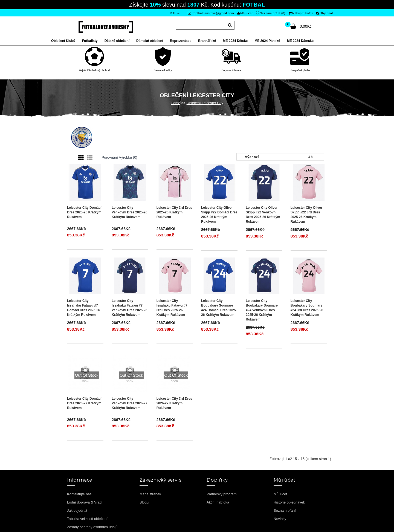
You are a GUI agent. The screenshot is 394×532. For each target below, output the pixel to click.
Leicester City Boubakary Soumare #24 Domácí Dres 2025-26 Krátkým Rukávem (219, 308)
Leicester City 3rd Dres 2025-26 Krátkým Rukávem (174, 212)
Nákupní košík (301, 13)
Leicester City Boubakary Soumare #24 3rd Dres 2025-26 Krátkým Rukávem (307, 308)
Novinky (280, 519)
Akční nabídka (218, 502)
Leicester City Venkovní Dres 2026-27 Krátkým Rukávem (129, 403)
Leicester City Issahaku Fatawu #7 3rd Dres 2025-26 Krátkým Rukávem (172, 308)
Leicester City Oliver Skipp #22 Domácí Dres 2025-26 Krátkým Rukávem (219, 215)
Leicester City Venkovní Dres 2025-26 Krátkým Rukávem (129, 212)
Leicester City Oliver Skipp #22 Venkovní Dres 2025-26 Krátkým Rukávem (263, 215)
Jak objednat (77, 510)
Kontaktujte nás (79, 494)
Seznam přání (285, 510)
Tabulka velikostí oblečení (87, 519)
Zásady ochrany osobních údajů (92, 527)
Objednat (325, 13)
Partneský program (222, 494)
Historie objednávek (289, 502)
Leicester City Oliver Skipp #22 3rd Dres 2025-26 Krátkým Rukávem (306, 215)
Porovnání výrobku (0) (120, 157)
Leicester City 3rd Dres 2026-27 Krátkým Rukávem (174, 403)
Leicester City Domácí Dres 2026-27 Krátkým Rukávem (84, 403)
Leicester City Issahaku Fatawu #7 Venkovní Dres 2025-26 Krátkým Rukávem (129, 308)
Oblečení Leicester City (205, 103)
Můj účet (245, 13)
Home (176, 103)
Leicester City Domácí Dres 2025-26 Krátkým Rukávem (84, 212)
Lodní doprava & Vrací (85, 502)
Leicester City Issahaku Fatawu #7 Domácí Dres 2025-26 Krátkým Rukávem (84, 308)
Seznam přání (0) (270, 13)
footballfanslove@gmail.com (211, 13)
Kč (173, 13)
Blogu (144, 502)
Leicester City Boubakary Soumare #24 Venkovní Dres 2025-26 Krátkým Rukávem (262, 310)
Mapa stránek (150, 494)
